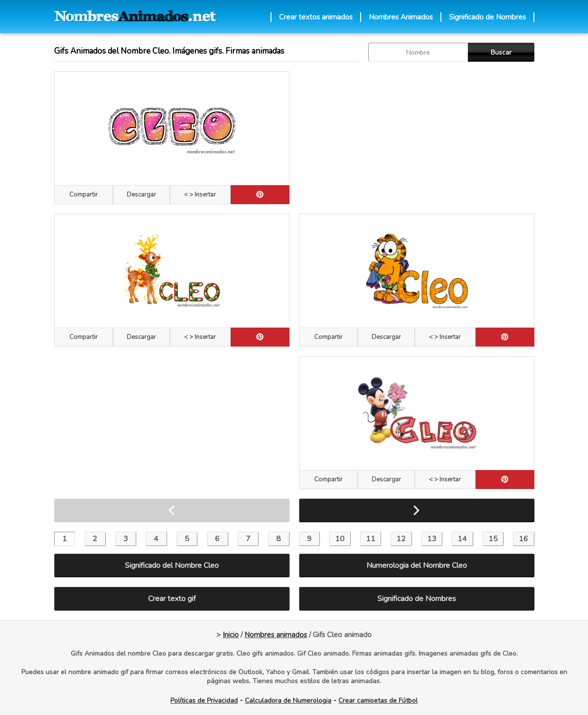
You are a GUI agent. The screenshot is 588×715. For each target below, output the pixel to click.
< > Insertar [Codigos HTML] (200, 195)
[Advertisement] (417, 138)
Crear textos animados (316, 17)
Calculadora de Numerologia (288, 701)
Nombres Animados (401, 17)
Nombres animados (276, 635)
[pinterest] (260, 195)
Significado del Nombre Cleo (172, 565)
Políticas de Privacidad (204, 701)
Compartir (84, 195)
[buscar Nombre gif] (418, 52)
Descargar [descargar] (141, 195)
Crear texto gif (172, 599)
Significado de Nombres (487, 17)
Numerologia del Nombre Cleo (417, 565)
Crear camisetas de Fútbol (378, 701)
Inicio (231, 635)
